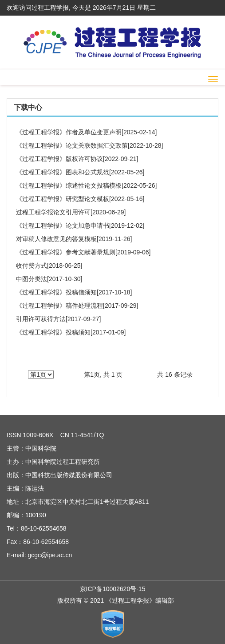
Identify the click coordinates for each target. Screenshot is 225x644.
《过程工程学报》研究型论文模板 (63, 199)
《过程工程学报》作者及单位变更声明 (69, 132)
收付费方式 (32, 266)
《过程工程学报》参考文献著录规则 (66, 252)
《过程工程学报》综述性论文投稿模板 (69, 185)
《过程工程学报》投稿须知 (53, 332)
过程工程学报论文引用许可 (53, 212)
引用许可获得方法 (41, 319)
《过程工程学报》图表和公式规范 (63, 172)
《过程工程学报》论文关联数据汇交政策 (72, 145)
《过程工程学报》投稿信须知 (56, 292)
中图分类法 (32, 279)
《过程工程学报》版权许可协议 (59, 159)
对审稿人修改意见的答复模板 (56, 239)
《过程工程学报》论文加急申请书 (63, 225)
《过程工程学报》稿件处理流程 (59, 306)
